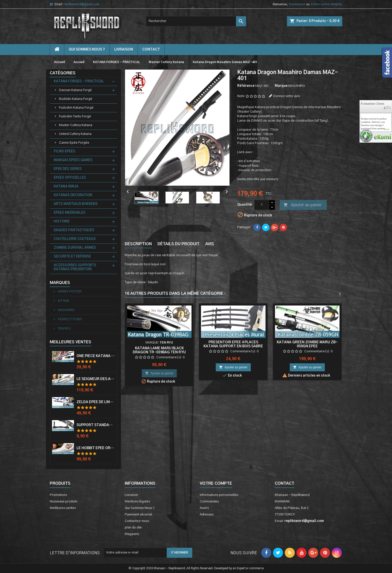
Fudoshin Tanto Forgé (75, 116)
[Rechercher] (196, 21)
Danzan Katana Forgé (75, 90)
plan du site (133, 528)
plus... (387, 130)
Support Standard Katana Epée (96, 425)
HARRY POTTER (69, 292)
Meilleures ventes (63, 508)
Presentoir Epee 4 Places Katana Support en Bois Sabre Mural (233, 346)
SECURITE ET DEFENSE (72, 257)
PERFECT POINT (70, 319)
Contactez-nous (137, 521)
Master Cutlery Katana (76, 125)
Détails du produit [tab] (178, 244)
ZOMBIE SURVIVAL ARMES (75, 248)
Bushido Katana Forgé (76, 99)
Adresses (207, 515)
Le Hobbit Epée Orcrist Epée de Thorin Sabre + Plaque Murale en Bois (96, 448)
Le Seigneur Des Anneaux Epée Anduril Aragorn (96, 379)
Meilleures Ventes (70, 342)
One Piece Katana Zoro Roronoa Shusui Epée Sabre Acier (96, 356)
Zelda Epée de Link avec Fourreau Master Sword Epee (96, 402)
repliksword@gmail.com (81, 4)
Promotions (58, 495)
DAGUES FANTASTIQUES (74, 230)
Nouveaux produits (64, 502)
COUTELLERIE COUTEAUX (75, 239)
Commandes (209, 502)
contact (151, 50)
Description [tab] (138, 244)
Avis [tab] (210, 244)
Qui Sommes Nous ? (87, 50)
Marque (281, 86)
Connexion (297, 4)
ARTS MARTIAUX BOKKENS (76, 204)
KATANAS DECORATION (73, 195)
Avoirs (204, 508)
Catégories (63, 73)
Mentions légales (137, 502)
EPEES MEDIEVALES (70, 213)
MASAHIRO (66, 310)
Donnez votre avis (286, 96)
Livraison (124, 50)
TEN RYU (64, 329)
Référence (246, 86)
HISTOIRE (62, 222)
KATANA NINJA (66, 187)
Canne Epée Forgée (74, 143)
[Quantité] (262, 205)
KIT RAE (63, 301)
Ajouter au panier (302, 205)
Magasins (132, 534)
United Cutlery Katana (75, 134)
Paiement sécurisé (138, 515)
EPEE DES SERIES (68, 169)
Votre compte (216, 483)
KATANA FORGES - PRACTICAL (79, 81)
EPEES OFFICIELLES (70, 178)
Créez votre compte (326, 4)
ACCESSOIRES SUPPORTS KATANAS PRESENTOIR (75, 267)
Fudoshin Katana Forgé (76, 108)
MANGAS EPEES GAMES (73, 160)
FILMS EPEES (64, 152)
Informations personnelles (219, 495)
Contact (284, 483)
